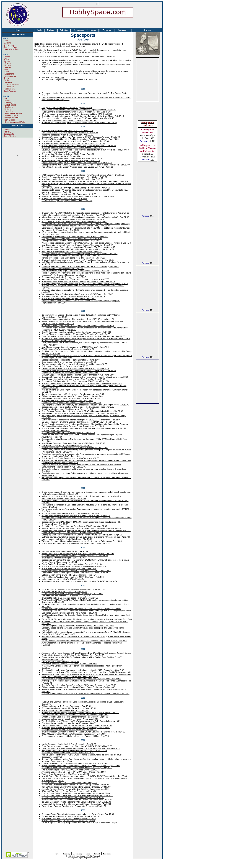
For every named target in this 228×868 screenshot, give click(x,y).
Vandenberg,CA (11, 116)
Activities (64, 30)
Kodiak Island (10, 105)
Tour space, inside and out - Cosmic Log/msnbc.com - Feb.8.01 (69, 120)
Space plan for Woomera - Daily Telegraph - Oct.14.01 (65, 710)
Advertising (78, 854)
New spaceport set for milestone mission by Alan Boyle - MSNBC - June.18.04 (76, 571)
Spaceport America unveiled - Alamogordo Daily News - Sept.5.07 (71, 241)
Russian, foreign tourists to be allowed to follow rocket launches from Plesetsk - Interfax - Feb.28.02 (85, 694)
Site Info (147, 30)
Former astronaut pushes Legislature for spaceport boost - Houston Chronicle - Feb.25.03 (81, 609)
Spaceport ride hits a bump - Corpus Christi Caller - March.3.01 (69, 730)
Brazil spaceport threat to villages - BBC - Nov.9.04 (64, 558)
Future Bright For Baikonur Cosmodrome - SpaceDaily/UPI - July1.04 (72, 564)
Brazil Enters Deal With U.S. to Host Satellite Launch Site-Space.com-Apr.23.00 (77, 800)
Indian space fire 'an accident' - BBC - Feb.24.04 (63, 579)
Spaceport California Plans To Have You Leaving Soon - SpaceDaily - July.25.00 (77, 768)
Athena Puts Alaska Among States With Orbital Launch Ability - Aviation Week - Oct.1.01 (80, 713)
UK (154, 141)
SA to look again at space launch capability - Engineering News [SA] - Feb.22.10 (77, 114)
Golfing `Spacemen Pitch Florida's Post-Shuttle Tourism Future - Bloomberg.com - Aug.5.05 (82, 535)
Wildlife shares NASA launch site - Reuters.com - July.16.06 (68, 349)
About (88, 854)
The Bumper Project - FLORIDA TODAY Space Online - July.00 (69, 770)
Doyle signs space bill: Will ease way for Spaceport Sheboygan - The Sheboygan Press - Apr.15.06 (85, 405)
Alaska (7, 101)
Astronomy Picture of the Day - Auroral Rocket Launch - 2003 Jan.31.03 (73, 636)
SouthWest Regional (13, 113)
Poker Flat (9, 111)
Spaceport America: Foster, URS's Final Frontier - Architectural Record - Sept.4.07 (78, 249)
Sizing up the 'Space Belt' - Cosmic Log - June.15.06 (65, 366)
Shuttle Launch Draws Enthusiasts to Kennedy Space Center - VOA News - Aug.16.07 (79, 254)
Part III (6, 96)
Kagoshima (9, 74)
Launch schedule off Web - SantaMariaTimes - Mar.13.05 (67, 539)
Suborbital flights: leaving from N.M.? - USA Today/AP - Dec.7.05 (70, 513)
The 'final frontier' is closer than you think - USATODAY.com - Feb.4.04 (73, 577)
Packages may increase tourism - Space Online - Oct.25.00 (68, 753)
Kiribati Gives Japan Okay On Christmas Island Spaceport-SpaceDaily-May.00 (76, 787)
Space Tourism (10, 136)
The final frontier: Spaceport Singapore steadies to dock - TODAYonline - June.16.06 (79, 371)
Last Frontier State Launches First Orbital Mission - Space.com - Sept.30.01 (75, 715)
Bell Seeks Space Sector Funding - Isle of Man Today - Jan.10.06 (70, 458)
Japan (6, 72)
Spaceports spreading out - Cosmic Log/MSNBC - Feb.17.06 (68, 433)
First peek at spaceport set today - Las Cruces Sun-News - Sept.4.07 (72, 251)
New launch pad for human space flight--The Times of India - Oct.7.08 (72, 179)
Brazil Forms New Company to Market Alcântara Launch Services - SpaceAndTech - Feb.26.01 (83, 732)
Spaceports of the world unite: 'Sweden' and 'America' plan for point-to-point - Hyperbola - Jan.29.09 (86, 165)
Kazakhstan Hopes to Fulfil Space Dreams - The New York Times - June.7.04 (76, 573)
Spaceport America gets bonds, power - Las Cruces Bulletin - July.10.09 (73, 143)
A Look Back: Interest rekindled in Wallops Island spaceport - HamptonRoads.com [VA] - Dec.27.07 (85, 217)
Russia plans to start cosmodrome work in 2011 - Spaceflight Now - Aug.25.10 (76, 112)
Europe (7, 61)
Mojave (7, 109)
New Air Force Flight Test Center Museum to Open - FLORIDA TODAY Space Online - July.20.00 (84, 776)
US (150, 141)
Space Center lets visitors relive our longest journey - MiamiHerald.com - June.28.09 (79, 145)
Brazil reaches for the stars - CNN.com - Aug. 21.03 (64, 591)
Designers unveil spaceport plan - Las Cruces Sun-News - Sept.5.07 (72, 239)
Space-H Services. (92, 858)
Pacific (6, 80)
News (6, 41)
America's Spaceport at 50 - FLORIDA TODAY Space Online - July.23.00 (73, 772)
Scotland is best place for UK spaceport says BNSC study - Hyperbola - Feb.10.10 (78, 118)
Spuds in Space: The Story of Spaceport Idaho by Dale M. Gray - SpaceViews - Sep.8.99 (81, 823)
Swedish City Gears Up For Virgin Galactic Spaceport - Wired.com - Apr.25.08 (76, 188)
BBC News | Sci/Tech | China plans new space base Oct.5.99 (68, 818)
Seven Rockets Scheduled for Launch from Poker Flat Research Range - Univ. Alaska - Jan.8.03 (84, 641)
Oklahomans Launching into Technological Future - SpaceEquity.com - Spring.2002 (78, 687)
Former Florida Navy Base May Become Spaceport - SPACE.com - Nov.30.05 (76, 515)
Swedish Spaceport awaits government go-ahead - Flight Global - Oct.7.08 (74, 177)
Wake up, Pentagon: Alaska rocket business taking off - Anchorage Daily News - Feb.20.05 (81, 541)
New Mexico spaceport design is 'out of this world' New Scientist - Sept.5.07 (75, 236)
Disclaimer (107, 854)
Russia (7, 78)
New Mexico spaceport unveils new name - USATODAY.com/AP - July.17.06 (75, 347)
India (6, 70)
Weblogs (107, 30)
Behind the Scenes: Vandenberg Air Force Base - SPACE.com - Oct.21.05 (74, 526)
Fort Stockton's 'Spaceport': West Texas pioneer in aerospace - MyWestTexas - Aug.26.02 (81, 679)
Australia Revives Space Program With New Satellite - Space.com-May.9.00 (75, 789)
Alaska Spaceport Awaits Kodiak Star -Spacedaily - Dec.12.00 (69, 744)
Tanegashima (10, 76)
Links (93, 30)
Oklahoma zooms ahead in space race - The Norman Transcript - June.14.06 (75, 368)
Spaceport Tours (10, 47)
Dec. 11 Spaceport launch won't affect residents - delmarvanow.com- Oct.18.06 (76, 332)
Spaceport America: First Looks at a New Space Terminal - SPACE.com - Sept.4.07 (78, 247)
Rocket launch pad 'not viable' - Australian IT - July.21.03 (66, 596)
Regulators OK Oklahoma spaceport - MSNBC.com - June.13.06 (70, 373)
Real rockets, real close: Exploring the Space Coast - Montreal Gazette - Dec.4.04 (78, 553)
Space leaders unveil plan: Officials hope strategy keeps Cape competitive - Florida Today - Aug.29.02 (86, 672)
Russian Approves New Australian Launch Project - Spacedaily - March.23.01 (76, 727)
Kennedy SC (10, 103)
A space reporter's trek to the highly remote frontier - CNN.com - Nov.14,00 (74, 750)
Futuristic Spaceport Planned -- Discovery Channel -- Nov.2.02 (69, 664)
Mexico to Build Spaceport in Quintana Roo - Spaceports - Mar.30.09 (72, 158)
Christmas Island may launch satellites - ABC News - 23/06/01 (69, 723)
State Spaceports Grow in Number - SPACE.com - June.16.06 (69, 362)
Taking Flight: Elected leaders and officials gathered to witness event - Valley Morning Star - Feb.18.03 (87, 619)
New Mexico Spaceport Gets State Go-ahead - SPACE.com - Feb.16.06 (73, 443)
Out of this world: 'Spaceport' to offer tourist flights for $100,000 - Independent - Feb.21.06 (81, 420)
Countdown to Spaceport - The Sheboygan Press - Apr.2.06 (68, 409)
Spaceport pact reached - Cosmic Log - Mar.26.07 (64, 277)
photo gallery (86, 108)
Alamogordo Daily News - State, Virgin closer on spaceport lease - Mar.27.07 (75, 279)
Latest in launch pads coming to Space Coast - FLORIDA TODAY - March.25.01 (77, 725)
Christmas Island (12, 85)
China (6, 59)
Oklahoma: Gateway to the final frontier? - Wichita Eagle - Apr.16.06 (71, 403)
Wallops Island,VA (12, 118)
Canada (7, 57)
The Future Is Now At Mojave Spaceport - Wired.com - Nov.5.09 (70, 133)
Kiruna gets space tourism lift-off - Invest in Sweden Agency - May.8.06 (73, 394)
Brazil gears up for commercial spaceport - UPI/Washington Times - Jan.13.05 (76, 543)
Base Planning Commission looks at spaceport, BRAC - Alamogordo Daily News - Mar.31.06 (82, 411)
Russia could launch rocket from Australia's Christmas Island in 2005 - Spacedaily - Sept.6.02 (83, 670)
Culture (50, 30)
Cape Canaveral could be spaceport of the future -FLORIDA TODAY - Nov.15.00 (77, 746)
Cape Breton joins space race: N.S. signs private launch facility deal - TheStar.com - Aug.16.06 (83, 336)
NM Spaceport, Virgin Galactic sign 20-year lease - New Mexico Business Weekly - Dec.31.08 (83, 175)
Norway (8, 65)
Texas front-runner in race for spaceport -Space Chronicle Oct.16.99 (71, 816)
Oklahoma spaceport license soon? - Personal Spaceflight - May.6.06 (72, 396)
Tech (39, 30)
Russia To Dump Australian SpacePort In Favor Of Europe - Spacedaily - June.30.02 (79, 685)
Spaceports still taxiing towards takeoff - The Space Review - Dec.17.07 (73, 219)
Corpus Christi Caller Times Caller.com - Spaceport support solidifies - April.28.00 (77, 795)
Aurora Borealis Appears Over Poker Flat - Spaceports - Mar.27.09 (71, 160)
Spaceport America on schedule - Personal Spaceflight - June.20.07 (71, 256)
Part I (5, 39)
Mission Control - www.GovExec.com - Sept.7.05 (63, 528)
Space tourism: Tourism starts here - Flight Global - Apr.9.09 (68, 154)
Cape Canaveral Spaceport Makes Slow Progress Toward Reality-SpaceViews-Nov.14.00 (81, 748)
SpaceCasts (9, 134)
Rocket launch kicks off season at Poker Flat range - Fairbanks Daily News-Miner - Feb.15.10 (83, 116)
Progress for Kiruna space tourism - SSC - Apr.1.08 (64, 198)
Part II (5, 55)
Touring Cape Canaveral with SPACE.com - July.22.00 (65, 774)
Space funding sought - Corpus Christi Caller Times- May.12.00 (69, 783)
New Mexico (10, 120)
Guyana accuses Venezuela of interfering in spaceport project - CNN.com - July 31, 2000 (81, 765)
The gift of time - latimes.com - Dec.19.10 (60, 108)
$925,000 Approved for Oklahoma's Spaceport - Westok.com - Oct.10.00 (73, 734)
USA (6, 98)
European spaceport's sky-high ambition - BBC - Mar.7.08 (67, 201)
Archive (8, 43)
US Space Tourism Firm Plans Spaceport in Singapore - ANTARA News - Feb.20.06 (78, 422)
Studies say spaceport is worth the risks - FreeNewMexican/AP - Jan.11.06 (74, 448)
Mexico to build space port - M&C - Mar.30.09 (61, 156)
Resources (79, 30)
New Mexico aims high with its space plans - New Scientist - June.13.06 (73, 379)
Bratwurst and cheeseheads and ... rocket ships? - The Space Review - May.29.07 (78, 260)
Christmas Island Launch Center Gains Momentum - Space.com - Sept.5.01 (75, 717)
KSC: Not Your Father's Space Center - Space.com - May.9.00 (69, 791)
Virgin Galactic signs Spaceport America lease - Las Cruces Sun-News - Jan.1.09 (77, 167)
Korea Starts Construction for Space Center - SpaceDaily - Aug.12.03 (72, 594)
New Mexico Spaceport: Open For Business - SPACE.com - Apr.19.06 (72, 398)
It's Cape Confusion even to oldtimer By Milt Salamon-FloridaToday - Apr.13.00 (76, 802)
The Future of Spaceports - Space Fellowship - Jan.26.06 (67, 445)
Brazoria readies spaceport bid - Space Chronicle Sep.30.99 (68, 821)
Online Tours (9, 45)
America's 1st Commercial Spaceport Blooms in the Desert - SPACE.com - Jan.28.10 (79, 122)
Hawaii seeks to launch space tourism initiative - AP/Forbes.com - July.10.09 (75, 141)
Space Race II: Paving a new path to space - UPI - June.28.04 (69, 568)
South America (10, 91)
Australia (8, 82)
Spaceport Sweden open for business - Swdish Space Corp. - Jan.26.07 (73, 296)
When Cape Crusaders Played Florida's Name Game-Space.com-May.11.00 (75, 785)
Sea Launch (10, 89)
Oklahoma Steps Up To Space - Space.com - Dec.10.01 (66, 706)
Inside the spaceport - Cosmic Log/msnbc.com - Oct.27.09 (67, 135)
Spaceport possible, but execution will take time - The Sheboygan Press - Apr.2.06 (78, 407)
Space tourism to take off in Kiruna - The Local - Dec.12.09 (67, 131)
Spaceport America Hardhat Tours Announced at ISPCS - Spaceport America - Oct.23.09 (81, 137)
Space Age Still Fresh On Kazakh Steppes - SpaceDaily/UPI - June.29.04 (74, 566)
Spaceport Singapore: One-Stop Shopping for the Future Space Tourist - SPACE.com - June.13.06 (85, 377)
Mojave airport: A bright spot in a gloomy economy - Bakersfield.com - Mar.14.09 (77, 163)
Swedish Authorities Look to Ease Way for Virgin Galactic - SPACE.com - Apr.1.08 (78, 196)
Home (18, 30)
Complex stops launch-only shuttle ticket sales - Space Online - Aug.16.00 (74, 763)
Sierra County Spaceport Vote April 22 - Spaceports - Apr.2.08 (69, 194)
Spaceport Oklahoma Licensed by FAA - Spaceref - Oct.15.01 (69, 708)
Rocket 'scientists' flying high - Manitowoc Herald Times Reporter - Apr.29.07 (75, 271)
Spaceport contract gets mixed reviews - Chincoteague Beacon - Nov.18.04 (75, 556)
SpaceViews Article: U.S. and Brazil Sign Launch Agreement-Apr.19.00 (73, 798)
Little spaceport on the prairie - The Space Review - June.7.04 (69, 575)
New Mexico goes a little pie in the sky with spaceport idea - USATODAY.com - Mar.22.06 (81, 413)
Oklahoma (9, 107)
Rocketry (7, 132)
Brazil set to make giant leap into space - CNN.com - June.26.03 (70, 598)
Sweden (8, 67)
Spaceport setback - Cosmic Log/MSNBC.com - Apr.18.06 (67, 400)
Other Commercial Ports (15, 122)
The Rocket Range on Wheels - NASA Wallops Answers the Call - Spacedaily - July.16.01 (81, 721)
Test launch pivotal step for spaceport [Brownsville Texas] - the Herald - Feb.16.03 (78, 626)
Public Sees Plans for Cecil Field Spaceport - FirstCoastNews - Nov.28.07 (74, 221)
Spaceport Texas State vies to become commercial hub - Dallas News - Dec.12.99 (78, 814)
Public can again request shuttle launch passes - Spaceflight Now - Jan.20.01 (76, 736)
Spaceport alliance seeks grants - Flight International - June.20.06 (71, 360)
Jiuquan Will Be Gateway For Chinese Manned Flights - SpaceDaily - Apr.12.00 (76, 804)
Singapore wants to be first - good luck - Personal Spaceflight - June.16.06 (74, 364)
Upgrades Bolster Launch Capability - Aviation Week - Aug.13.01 (70, 719)
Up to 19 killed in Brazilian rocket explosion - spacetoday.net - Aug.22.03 (73, 589)
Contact (97, 854)
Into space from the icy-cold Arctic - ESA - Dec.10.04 (65, 551)
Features (122, 30)
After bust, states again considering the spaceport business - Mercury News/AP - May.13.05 (82, 383)
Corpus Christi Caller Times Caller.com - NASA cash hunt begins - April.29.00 (76, 793)
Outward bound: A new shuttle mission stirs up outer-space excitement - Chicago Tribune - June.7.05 (86, 537)
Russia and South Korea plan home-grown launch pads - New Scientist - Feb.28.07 (78, 281)
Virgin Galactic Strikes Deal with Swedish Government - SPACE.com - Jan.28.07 (77, 294)
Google (61, 77)
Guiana (7, 63)
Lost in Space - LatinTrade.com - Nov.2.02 (60, 662)
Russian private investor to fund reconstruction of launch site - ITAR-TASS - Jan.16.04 (79, 581)
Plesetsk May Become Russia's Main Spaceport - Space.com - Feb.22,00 (74, 806)
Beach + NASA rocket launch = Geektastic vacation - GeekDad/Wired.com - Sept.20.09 (80, 139)
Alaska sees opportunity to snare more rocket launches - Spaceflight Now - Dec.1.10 (79, 110)
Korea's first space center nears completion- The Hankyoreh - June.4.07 (73, 258)
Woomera (9, 87)
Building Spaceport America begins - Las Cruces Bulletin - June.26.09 (72, 148)
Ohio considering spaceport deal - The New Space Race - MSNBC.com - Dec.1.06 (78, 319)
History (7, 130)
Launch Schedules (11, 49)
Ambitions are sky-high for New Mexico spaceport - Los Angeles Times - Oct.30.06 (78, 326)
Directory (66, 854)
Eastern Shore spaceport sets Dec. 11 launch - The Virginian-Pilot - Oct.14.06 (76, 334)
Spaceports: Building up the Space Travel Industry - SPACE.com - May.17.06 (75, 381)
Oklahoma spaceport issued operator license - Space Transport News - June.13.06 (78, 375)
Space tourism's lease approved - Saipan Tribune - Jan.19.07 (68, 298)
